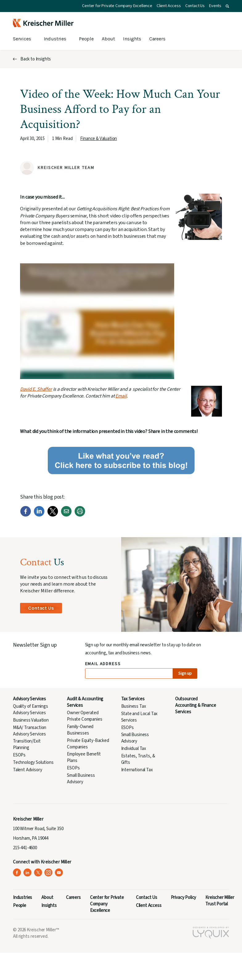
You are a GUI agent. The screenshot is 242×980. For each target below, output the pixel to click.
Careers (157, 39)
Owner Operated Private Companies (84, 716)
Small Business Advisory (81, 779)
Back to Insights (36, 59)
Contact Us (195, 6)
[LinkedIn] (39, 515)
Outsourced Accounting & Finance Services (196, 705)
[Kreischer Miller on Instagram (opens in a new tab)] (49, 873)
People (86, 39)
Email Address (103, 664)
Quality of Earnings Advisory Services (31, 710)
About (108, 39)
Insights (132, 39)
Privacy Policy (184, 898)
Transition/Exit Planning (27, 744)
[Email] (66, 515)
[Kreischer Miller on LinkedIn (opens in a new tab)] (28, 873)
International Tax (137, 770)
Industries (55, 39)
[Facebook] (26, 515)
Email (121, 396)
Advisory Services (29, 699)
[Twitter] (53, 515)
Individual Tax (134, 749)
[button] (227, 6)
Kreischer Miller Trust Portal (220, 901)
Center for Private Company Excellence (117, 6)
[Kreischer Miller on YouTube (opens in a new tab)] (59, 873)
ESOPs (19, 755)
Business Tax (134, 706)
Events (215, 6)
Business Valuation (31, 720)
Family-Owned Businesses (80, 730)
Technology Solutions (33, 762)
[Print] (80, 515)
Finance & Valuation (98, 139)
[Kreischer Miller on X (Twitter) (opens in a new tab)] (38, 873)
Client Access (169, 6)
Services (22, 39)
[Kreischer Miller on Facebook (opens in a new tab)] (17, 873)
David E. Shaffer (36, 389)
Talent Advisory (27, 770)
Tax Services (133, 699)
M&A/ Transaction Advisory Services (30, 731)
